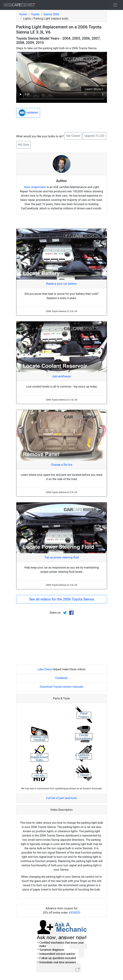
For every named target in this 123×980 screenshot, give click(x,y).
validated (28, 113)
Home (23, 14)
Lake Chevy (45, 669)
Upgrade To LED (94, 136)
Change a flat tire (61, 465)
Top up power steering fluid (61, 557)
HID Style (24, 145)
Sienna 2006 (51, 14)
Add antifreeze (61, 376)
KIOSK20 (75, 913)
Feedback (61, 678)
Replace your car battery (62, 284)
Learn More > (94, 89)
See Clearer (73, 136)
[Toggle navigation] (115, 5)
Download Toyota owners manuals (61, 687)
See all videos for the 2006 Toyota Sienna (61, 599)
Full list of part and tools (62, 798)
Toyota (35, 14)
